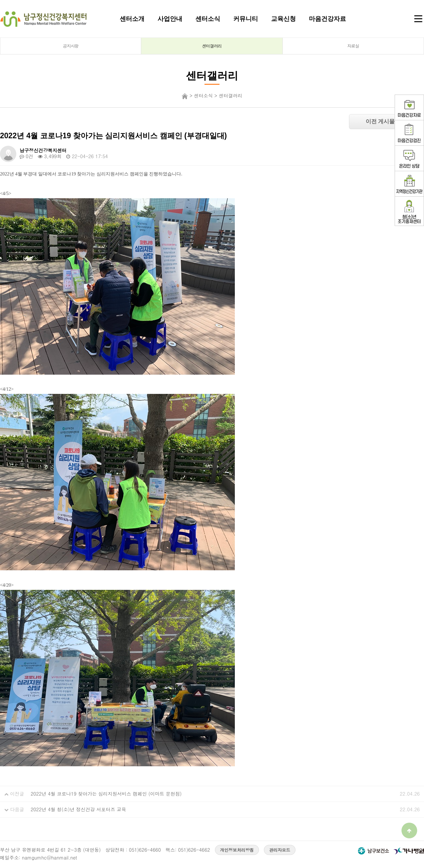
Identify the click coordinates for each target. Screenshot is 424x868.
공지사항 (71, 46)
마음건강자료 (327, 19)
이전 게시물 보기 (386, 121)
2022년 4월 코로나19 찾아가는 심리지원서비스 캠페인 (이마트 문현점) (106, 794)
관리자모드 (280, 850)
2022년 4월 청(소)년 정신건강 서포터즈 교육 (78, 809)
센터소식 (208, 19)
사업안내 (170, 19)
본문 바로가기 (0, 0)
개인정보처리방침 (237, 850)
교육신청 (283, 19)
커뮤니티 (246, 19)
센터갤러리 (212, 46)
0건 (26, 156)
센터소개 (132, 19)
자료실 (353, 46)
